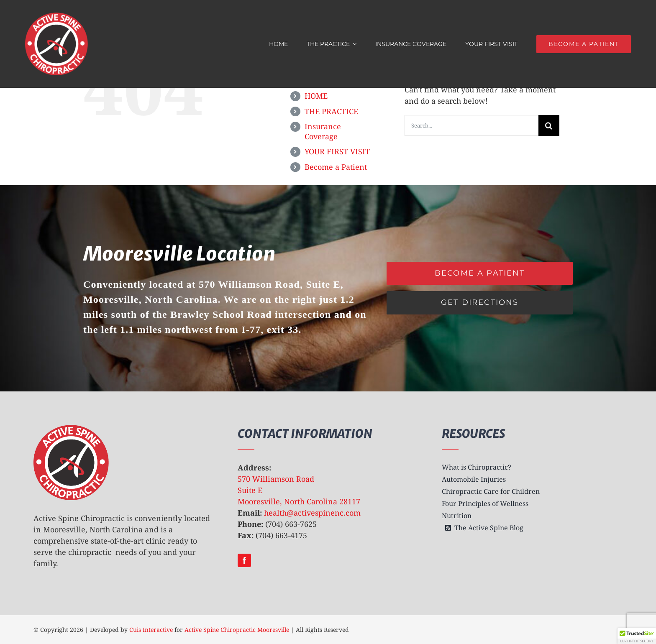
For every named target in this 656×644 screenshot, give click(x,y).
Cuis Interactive (151, 630)
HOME (316, 96)
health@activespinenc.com (312, 513)
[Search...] (471, 125)
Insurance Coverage (323, 131)
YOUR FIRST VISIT (337, 151)
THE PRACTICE (331, 111)
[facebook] (244, 560)
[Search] (549, 125)
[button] (637, 636)
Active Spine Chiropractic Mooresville (237, 630)
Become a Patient (336, 167)
